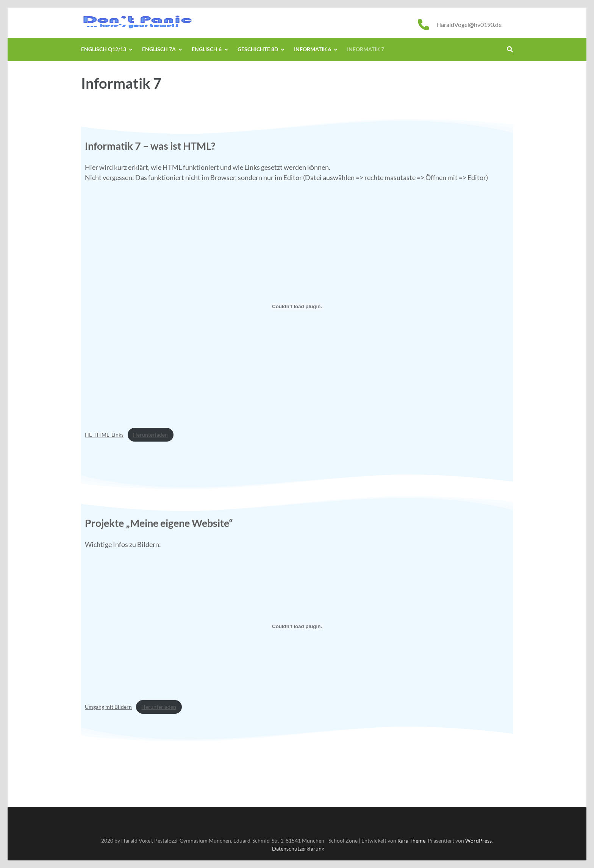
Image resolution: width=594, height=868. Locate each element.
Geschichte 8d (258, 49)
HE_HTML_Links (104, 435)
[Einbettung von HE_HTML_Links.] (297, 307)
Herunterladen (150, 435)
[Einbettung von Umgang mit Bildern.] (297, 626)
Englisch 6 (207, 49)
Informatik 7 (366, 49)
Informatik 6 (313, 49)
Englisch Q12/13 (104, 49)
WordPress (478, 841)
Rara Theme (411, 841)
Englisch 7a (159, 49)
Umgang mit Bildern (108, 707)
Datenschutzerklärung (298, 848)
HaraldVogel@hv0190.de (469, 24)
